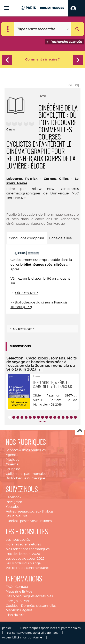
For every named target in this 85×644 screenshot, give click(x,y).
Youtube (12, 507)
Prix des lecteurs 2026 (23, 554)
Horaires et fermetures (23, 544)
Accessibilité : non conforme (22, 637)
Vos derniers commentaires (28, 568)
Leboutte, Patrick (22, 179)
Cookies (12, 606)
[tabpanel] (42, 279)
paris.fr (7, 628)
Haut (80, 431)
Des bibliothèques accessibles (29, 596)
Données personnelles (39, 606)
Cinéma (12, 464)
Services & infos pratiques (26, 450)
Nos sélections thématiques (28, 549)
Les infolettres (17, 516)
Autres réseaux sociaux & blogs (30, 511)
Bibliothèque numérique (25, 478)
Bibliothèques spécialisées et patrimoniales (50, 628)
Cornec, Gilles (56, 179)
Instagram (14, 502)
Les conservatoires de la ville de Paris (33, 633)
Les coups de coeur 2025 (25, 559)
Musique (13, 460)
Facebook (14, 497)
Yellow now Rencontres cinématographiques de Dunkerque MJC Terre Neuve (42, 193)
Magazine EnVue (19, 591)
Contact (22, 587)
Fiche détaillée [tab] (60, 238)
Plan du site (15, 615)
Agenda (12, 455)
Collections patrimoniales (26, 474)
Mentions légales (19, 610)
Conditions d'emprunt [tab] (27, 238)
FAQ (9, 587)
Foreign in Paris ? (19, 601)
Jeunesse (13, 469)
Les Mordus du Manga (23, 563)
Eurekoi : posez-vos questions (29, 521)
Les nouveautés (18, 540)
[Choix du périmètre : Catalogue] (8, 29)
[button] (76, 8)
